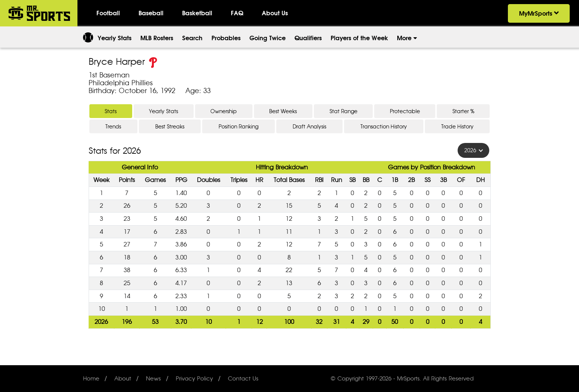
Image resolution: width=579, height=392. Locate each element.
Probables (226, 38)
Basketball (197, 13)
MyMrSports (539, 13)
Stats (111, 111)
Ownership (224, 111)
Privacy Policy (194, 379)
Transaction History (384, 126)
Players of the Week (359, 38)
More (407, 38)
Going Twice (268, 38)
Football (108, 13)
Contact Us (243, 379)
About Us (275, 13)
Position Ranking (238, 126)
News (153, 379)
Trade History (457, 126)
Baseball (151, 13)
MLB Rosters (157, 38)
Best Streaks (170, 126)
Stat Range (343, 111)
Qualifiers (308, 38)
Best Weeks (283, 111)
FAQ (237, 13)
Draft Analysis (309, 126)
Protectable (405, 111)
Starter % (463, 111)
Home (91, 379)
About (123, 379)
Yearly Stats (114, 38)
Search (192, 38)
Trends (113, 126)
